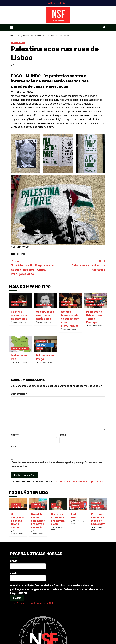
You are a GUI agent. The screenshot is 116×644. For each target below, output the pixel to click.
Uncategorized (38, 507)
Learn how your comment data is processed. (79, 482)
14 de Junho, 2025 (20, 363)
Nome (15, 435)
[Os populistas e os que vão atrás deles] (46, 300)
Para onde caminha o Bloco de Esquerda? (98, 519)
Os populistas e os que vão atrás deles (45, 315)
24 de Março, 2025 (45, 363)
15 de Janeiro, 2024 (21, 65)
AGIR (54, 504)
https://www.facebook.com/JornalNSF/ (32, 603)
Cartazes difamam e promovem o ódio (58, 519)
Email (63, 435)
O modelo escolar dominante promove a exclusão (38, 521)
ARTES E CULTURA (94, 299)
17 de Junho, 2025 (95, 326)
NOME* (28, 565)
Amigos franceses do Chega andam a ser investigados (70, 319)
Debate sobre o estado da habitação (82, 265)
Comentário (19, 394)
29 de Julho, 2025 (20, 322)
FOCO (14, 43)
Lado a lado (75, 516)
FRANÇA (65, 305)
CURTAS (90, 302)
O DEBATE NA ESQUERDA (77, 507)
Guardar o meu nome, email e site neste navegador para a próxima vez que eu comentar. (57, 464)
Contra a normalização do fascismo (20, 315)
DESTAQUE (16, 302)
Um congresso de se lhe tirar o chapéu (18, 521)
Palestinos (20, 254)
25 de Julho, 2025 (45, 322)
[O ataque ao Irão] (20, 344)
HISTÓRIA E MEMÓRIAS (41, 345)
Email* (28, 577)
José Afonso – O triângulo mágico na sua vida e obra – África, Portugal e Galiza (35, 267)
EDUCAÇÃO (16, 507)
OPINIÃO (15, 305)
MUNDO (21, 43)
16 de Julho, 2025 (70, 329)
